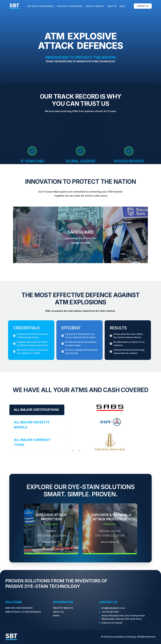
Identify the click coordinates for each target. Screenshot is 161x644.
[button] (73, 451)
